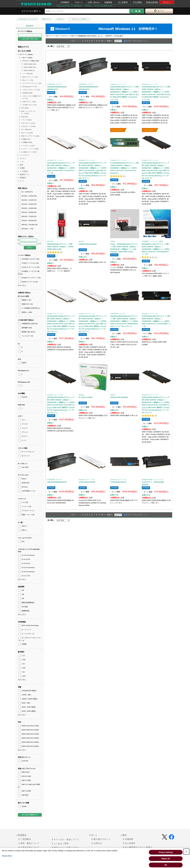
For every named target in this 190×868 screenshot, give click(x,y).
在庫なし (25, 312)
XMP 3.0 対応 (25, 791)
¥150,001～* (26, 229)
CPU (25, 108)
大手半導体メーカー (27, 491)
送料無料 (25, 328)
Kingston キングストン (30, 278)
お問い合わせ (94, 2)
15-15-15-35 (24, 559)
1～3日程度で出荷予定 (29, 308)
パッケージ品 (25, 506)
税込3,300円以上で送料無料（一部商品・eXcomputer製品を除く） (86, 6)
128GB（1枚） (25, 695)
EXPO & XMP (25, 776)
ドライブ (26, 120)
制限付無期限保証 (26, 603)
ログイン (167, 2)
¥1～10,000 (26, 192)
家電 (22, 165)
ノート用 (28, 74)
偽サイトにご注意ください (66, 848)
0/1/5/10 (23, 397)
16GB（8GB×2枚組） (28, 711)
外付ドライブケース (30, 136)
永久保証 (23, 607)
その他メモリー (30, 105)
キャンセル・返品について (66, 839)
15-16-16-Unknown (27, 572)
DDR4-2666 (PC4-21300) (29, 734)
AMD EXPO (24, 772)
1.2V (22, 664)
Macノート (28, 80)
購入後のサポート (101, 839)
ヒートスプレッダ (26, 634)
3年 (21, 594)
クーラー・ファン (30, 149)
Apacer (81, 395)
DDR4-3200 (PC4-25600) (29, 746)
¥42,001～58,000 (28, 212)
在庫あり (25, 300)
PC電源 (26, 139)
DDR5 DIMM (30, 64)
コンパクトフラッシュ (32, 83)
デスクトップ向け (79, 19)
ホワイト (23, 436)
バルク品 (23, 502)
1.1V (22, 656)
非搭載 (22, 644)
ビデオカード (28, 126)
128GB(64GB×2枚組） (28, 691)
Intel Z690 (23, 467)
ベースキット (28, 146)
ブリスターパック (26, 511)
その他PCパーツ (29, 152)
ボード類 (26, 130)
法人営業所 (123, 2)
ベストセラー (26, 336)
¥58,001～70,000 (28, 216)
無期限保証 (24, 611)
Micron (22, 479)
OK (166, 865)
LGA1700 (23, 761)
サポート (79, 2)
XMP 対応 (23, 795)
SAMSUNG (24, 483)
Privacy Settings (166, 852)
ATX (21, 541)
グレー (22, 420)
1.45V (22, 676)
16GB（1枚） (25, 703)
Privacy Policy (7, 856)
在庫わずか (26, 304)
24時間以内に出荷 (28, 324)
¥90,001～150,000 (28, 225)
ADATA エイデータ (28, 282)
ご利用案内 (64, 2)
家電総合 (23, 178)
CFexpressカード (30, 87)
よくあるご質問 (60, 844)
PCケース (27, 133)
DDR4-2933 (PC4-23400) (29, 738)
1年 (21, 590)
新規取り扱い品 (27, 332)
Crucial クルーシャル (29, 267)
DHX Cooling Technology (28, 625)
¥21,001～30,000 (28, 204)
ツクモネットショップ (27, 19)
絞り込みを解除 (24, 51)
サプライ (23, 159)
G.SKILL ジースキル (29, 263)
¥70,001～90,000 (28, 221)
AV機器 (23, 168)
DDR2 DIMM (29, 70)
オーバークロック (26, 452)
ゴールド (23, 424)
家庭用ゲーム (25, 174)
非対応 (22, 363)
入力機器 (27, 142)
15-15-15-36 (24, 563)
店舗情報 (108, 2)
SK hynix (23, 487)
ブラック (23, 432)
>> (111, 41)
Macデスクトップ (30, 77)
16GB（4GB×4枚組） (28, 707)
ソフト (22, 162)
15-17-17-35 (24, 576)
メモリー (60, 19)
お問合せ (97, 843)
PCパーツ (47, 19)
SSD (25, 117)
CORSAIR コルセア (29, 259)
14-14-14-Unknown (27, 555)
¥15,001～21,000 (28, 200)
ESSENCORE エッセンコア (153, 480)
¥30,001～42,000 (28, 208)
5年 (21, 598)
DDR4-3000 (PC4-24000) (29, 742)
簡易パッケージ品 (26, 515)
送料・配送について (29, 843)
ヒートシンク (25, 630)
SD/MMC (28, 93)
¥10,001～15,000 (28, 196)
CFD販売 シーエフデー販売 (152, 241)
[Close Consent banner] (186, 852)
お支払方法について (29, 847)
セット (22, 181)
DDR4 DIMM (30, 67)
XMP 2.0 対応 (25, 780)
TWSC (113, 241)
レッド (22, 440)
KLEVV (81, 241)
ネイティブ (24, 456)
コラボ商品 (24, 171)
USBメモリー (29, 102)
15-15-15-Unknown (27, 568)
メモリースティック (31, 90)
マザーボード (28, 123)
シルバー (23, 428)
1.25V (22, 660)
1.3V (22, 672)
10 (102, 41)
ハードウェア (25, 155)
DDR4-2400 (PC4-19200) (29, 730)
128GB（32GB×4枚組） (28, 699)
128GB (22, 806)
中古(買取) (137, 2)
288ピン (23, 530)
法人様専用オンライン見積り (138, 847)
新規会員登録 (152, 2)
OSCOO (50, 241)
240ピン (23, 526)
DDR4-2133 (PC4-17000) (29, 726)
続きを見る (22, 285)
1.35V (22, 668)
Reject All (166, 859)
